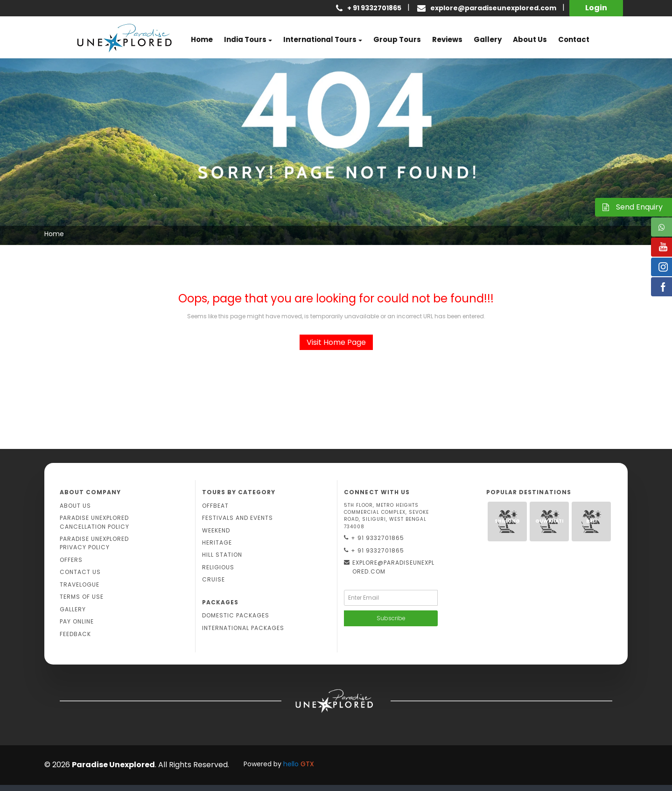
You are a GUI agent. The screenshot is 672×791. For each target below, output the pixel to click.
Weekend (216, 530)
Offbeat (215, 506)
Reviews (447, 39)
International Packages (243, 628)
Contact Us (80, 572)
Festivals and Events (238, 518)
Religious (218, 567)
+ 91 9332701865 (374, 538)
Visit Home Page (336, 342)
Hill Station (222, 555)
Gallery (488, 39)
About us (530, 39)
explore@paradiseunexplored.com (493, 8)
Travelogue (80, 584)
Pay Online (77, 621)
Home (202, 39)
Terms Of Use (82, 597)
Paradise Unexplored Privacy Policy (94, 543)
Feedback (75, 634)
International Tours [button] (320, 39)
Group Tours (397, 39)
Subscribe (391, 618)
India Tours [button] (245, 39)
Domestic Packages (236, 615)
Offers (71, 560)
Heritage (217, 542)
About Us (75, 506)
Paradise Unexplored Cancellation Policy (94, 522)
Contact (574, 39)
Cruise (213, 579)
